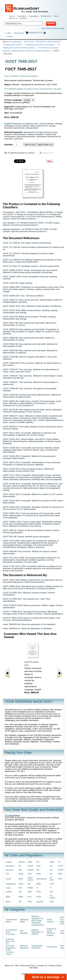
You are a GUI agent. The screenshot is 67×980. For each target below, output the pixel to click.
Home (12, 16)
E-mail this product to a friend (21, 153)
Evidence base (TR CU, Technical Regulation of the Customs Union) (11, 947)
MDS (8, 902)
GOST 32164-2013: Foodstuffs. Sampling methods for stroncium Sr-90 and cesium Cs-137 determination (33, 508)
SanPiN (40, 902)
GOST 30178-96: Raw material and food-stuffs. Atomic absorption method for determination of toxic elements (32, 411)
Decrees (9, 870)
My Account (19, 33)
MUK (21, 884)
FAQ (17, 965)
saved (10, 36)
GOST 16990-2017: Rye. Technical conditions (23, 296)
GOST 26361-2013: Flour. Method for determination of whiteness (32, 306)
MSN (21, 874)
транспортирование (26, 136)
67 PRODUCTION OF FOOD (30, 223)
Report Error (48, 153)
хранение (18, 139)
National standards (11, 229)
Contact (23, 18)
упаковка (8, 139)
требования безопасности (48, 136)
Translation (22, 16)
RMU (39, 884)
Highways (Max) (24, 921)
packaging (9, 126)
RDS (39, 874)
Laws (8, 888)
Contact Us (42, 965)
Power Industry (50, 921)
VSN (60, 879)
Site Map (33, 968)
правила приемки (36, 134)
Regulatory (34, 16)
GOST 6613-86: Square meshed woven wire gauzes (26, 537)
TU (59, 862)
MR (20, 870)
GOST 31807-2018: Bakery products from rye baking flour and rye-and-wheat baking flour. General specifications (33, 581)
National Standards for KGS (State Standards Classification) (38, 921)
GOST (9, 879)
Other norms (30, 879)
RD (38, 870)
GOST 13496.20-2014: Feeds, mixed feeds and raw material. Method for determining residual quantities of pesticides (30, 271)
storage (52, 126)
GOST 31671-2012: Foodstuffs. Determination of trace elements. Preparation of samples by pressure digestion (32, 463)
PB (29, 884)
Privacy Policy (55, 965)
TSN (52, 902)
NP (20, 902)
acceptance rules (31, 124)
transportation (32, 128)
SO (51, 870)
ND (20, 892)
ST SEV (52, 879)
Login (9, 33)
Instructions (11, 884)
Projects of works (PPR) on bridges (51, 932)
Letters (9, 892)
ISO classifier (9, 223)
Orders (31, 870)
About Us (13, 18)
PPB (30, 902)
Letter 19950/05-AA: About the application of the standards (29, 624)
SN (51, 866)
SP (51, 874)
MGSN (22, 862)
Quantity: (9, 145)
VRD (60, 874)
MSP (21, 879)
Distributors (46, 16)
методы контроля (44, 132)
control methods (47, 124)
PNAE (30, 888)
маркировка (29, 132)
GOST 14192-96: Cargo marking (18, 283)
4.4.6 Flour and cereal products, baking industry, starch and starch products (32, 218)
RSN (39, 892)
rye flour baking (22, 126)
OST (30, 874)
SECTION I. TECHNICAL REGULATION (42, 42)
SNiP (52, 862)
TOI (51, 892)
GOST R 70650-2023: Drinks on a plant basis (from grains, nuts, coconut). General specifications (32, 619)
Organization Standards (37, 947)
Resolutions (42, 879)
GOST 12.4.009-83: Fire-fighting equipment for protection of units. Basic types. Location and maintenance (32, 261)
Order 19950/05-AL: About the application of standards (27, 628)
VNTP (61, 866)
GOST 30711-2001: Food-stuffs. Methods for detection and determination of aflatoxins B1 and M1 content (29, 434)
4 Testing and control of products (40, 45)
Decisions (10, 866)
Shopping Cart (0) (36, 33)
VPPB (61, 870)
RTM (39, 897)
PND (30, 892)
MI (20, 866)
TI (51, 888)
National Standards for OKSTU (38, 932)
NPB (21, 897)
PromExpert (16, 42)
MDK (8, 897)
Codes (9, 862)
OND (30, 862)
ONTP (30, 866)
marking (58, 124)
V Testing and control (12, 45)
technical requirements (14, 128)
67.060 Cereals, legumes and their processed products (31, 224)
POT (30, 897)
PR (38, 862)
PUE (39, 866)
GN (7, 874)
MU (20, 888)
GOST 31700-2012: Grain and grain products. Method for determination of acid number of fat (29, 470)
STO (52, 884)
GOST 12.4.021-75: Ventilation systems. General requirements (31, 266)
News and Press (28, 965)
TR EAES (52, 897)
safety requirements (39, 126)
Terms (56, 16)
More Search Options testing (53, 28)
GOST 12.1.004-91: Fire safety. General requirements (27, 243)
